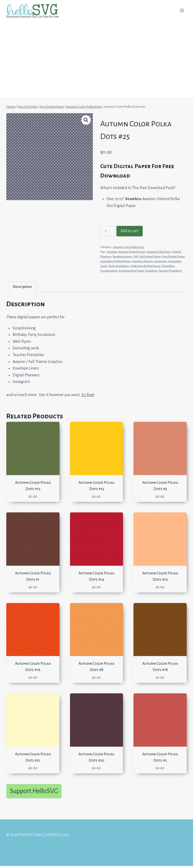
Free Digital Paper (173, 256)
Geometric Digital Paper (115, 261)
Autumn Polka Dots (159, 252)
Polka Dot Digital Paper (145, 266)
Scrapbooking (109, 271)
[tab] (22, 287)
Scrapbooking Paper (131, 271)
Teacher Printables (170, 271)
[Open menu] (182, 10)
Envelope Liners (122, 256)
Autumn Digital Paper (132, 252)
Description (22, 287)
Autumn (112, 252)
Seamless (151, 271)
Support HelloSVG (34, 791)
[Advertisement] (97, 60)
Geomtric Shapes (142, 261)
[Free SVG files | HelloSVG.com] (35, 11)
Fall (136, 256)
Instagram (161, 261)
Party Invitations (119, 266)
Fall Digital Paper (150, 256)
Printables (168, 266)
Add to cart (130, 231)
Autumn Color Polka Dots (128, 247)
